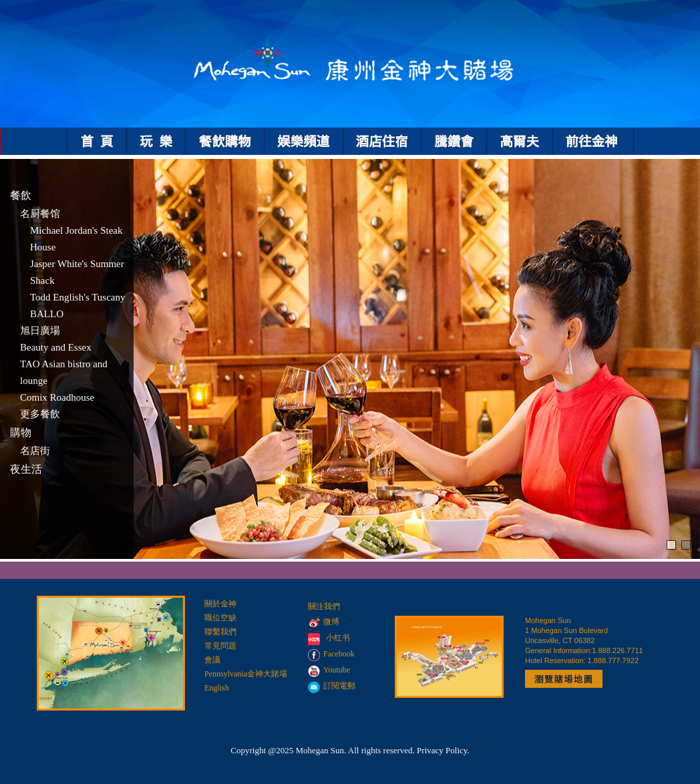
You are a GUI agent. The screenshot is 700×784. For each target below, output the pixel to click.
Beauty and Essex (56, 347)
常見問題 (220, 646)
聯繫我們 (220, 632)
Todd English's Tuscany (78, 297)
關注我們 (324, 606)
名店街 (35, 451)
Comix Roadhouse (57, 397)
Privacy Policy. (443, 750)
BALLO (47, 314)
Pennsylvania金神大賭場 (246, 674)
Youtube (329, 670)
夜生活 (26, 469)
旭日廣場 (40, 331)
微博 (324, 622)
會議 (212, 660)
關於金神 (220, 604)
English (217, 688)
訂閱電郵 (332, 686)
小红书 (338, 638)
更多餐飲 (40, 414)
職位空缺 (220, 618)
